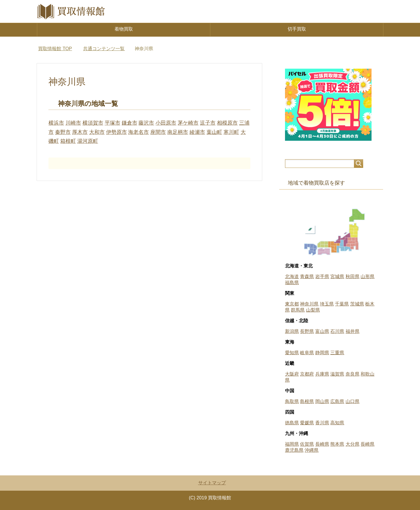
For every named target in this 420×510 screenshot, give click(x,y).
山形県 (367, 276)
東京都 (292, 304)
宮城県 (337, 276)
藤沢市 (146, 123)
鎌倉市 (130, 123)
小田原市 (166, 123)
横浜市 (56, 123)
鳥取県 (292, 401)
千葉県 (342, 304)
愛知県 (292, 353)
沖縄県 (312, 450)
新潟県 (292, 331)
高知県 (337, 423)
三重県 (337, 353)
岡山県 (322, 401)
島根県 (307, 401)
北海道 (292, 276)
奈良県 (352, 374)
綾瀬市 (197, 132)
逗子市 (208, 123)
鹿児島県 (294, 450)
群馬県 (298, 310)
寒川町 (231, 132)
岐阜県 (307, 353)
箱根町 (68, 141)
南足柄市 (178, 132)
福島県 (292, 283)
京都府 (307, 374)
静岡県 (322, 353)
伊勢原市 (117, 132)
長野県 (307, 331)
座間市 (158, 132)
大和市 (97, 132)
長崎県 (322, 444)
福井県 (352, 331)
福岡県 (292, 444)
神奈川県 (309, 304)
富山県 (322, 331)
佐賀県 (307, 444)
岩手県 (322, 276)
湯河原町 (88, 141)
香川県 (322, 423)
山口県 (352, 401)
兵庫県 (322, 374)
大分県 (352, 444)
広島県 (337, 401)
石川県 (337, 331)
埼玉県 (327, 304)
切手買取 (297, 29)
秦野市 (63, 132)
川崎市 (73, 123)
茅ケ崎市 (188, 123)
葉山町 (214, 132)
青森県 (307, 276)
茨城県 (357, 304)
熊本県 (337, 444)
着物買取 (124, 29)
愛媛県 (307, 423)
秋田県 (352, 276)
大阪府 (292, 374)
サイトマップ (212, 483)
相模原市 (227, 123)
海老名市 (138, 132)
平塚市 (112, 123)
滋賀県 (337, 374)
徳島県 (292, 423)
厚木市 (80, 132)
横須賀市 (93, 123)
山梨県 (313, 310)
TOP (55, 49)
